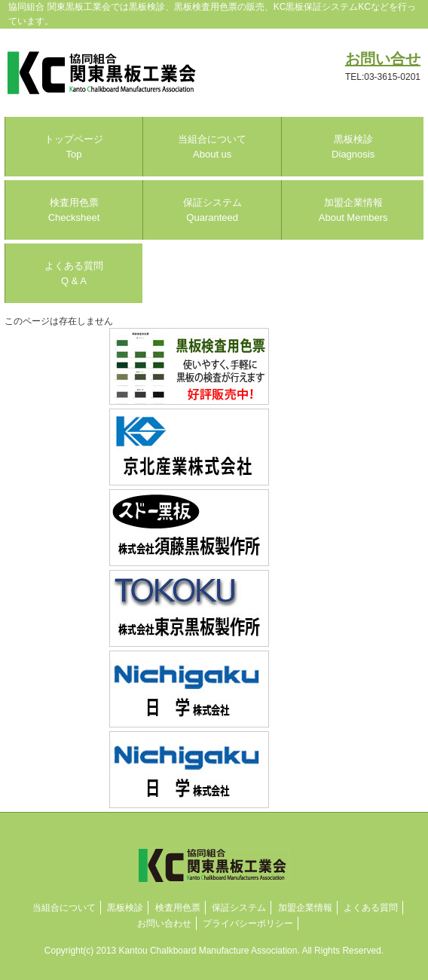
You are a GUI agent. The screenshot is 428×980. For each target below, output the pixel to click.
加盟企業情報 (353, 210)
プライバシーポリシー (248, 923)
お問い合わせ (164, 923)
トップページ (74, 147)
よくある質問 (74, 273)
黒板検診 (353, 147)
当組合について (212, 147)
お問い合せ (383, 59)
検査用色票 (74, 210)
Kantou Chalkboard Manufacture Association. (209, 951)
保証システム (212, 210)
